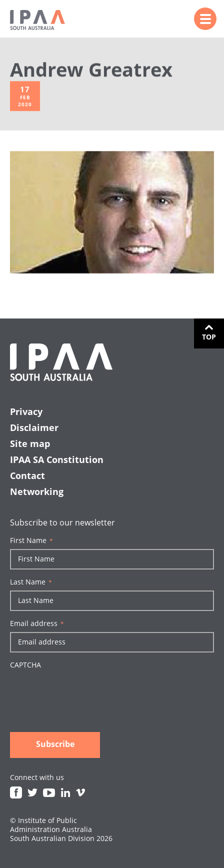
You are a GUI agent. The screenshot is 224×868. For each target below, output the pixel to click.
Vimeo (80, 792)
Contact (27, 475)
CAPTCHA (25, 665)
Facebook (16, 792)
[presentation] (86, 692)
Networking (37, 491)
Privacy (26, 411)
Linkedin (65, 792)
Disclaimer (34, 427)
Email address (37, 623)
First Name (31, 540)
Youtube (49, 792)
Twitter (32, 792)
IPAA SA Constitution (57, 459)
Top (209, 337)
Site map (30, 443)
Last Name (31, 582)
